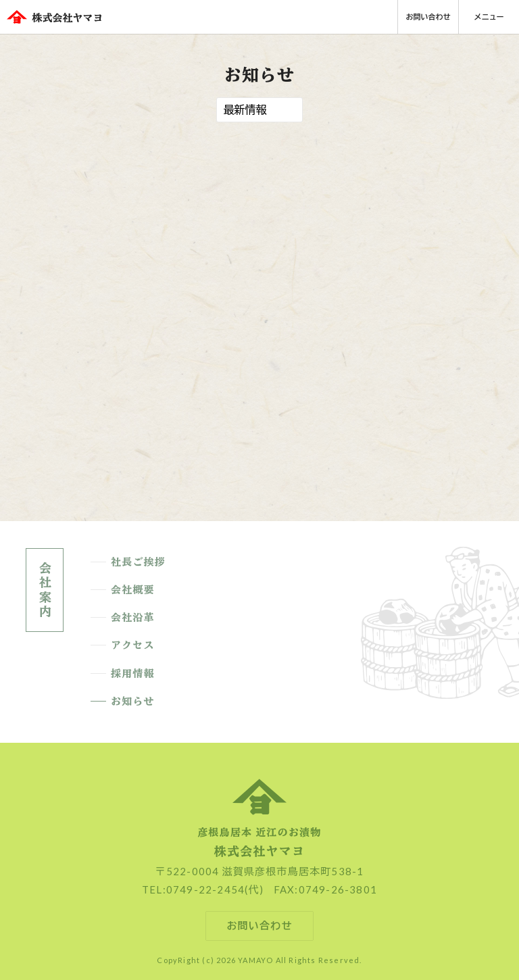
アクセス (133, 645)
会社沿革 (133, 618)
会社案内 (45, 590)
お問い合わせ (428, 17)
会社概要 (133, 590)
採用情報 (133, 674)
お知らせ (133, 702)
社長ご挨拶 (138, 562)
